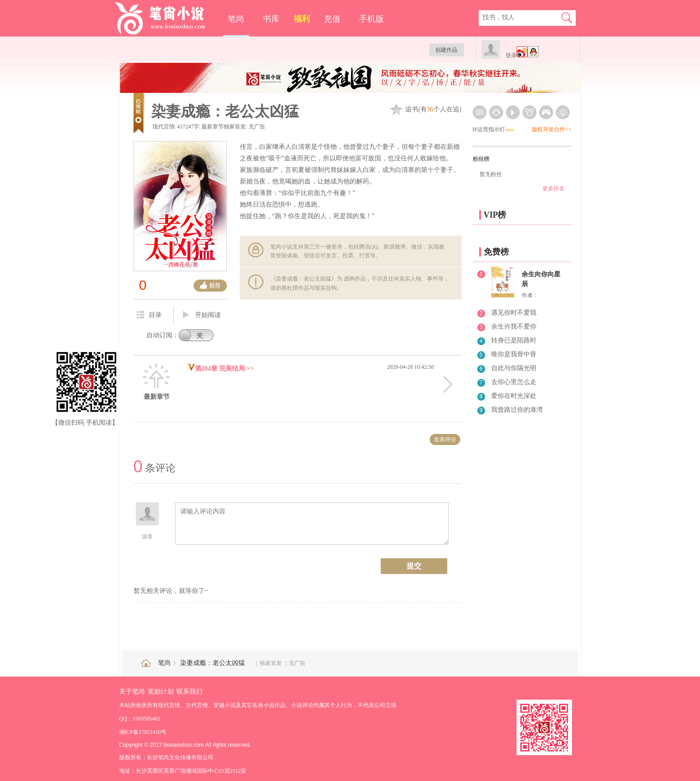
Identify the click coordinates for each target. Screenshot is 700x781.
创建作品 (446, 50)
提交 (414, 566)
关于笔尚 (132, 692)
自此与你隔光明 (514, 368)
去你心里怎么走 (514, 382)
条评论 (155, 468)
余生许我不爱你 (514, 326)
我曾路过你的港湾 (517, 410)
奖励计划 (161, 692)
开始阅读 (202, 315)
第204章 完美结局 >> (221, 369)
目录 (149, 315)
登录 (511, 55)
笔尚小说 (166, 18)
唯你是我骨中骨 (514, 354)
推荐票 (210, 286)
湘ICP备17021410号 (143, 732)
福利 (302, 19)
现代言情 (164, 127)
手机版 (371, 19)
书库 (271, 19)
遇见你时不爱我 (514, 313)
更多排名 (554, 189)
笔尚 (236, 19)
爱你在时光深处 (514, 396)
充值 (332, 19)
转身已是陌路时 (514, 340)
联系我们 (189, 692)
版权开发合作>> (552, 129)
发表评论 (445, 439)
